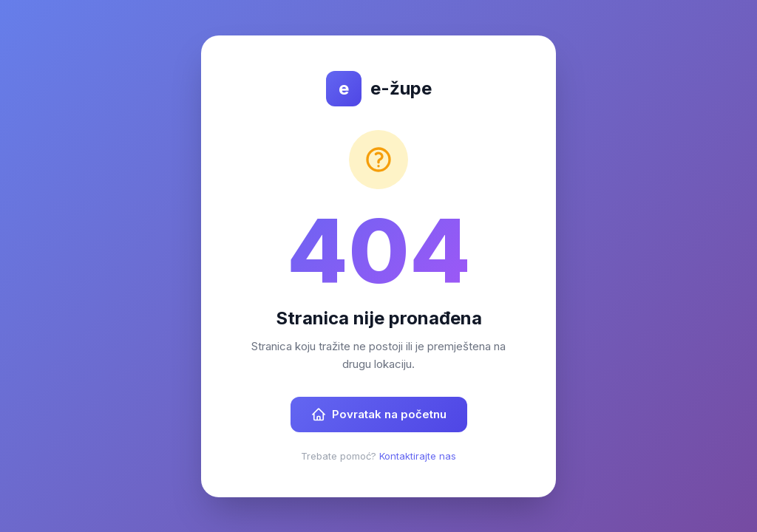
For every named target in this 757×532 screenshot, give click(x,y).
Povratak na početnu (379, 415)
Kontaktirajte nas (418, 456)
